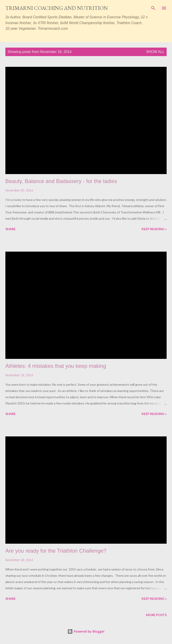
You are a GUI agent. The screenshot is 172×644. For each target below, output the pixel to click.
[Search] (153, 8)
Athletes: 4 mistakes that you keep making (56, 366)
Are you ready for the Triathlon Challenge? (56, 551)
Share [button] (11, 229)
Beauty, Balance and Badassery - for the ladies (61, 181)
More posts (156, 615)
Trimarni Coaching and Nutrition (57, 8)
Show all (155, 52)
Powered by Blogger (86, 631)
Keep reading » (154, 229)
